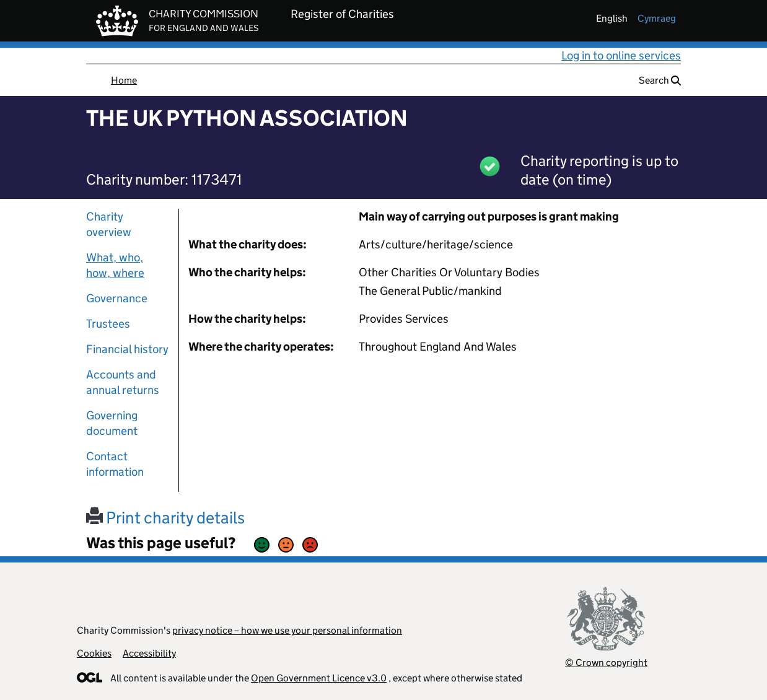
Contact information (115, 464)
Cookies (94, 653)
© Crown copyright (606, 663)
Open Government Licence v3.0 (319, 678)
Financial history (127, 349)
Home (124, 80)
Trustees (108, 324)
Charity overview (109, 224)
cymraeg (657, 18)
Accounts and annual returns (123, 382)
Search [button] (660, 80)
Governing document (112, 423)
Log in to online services (621, 55)
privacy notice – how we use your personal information (287, 630)
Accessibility (149, 653)
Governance (117, 298)
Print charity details (165, 518)
